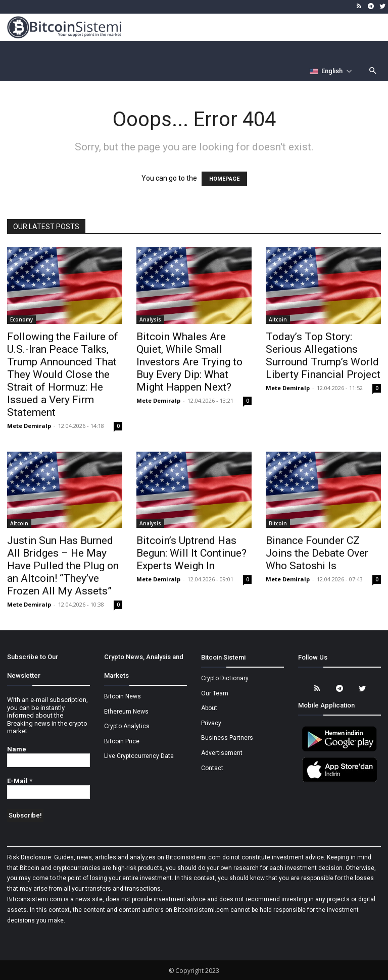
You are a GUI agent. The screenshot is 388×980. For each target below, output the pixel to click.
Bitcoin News (123, 696)
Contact (212, 768)
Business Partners (227, 738)
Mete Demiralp (29, 426)
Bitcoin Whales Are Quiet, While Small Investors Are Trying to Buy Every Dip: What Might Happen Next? (189, 362)
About (209, 708)
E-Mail (20, 781)
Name (17, 749)
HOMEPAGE (224, 179)
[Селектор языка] (331, 71)
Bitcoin (278, 523)
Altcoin (278, 319)
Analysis (150, 319)
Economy (21, 319)
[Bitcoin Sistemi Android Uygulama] (339, 750)
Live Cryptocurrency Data (139, 756)
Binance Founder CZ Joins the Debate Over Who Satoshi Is (317, 553)
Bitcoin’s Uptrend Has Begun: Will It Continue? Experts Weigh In (191, 553)
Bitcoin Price (122, 741)
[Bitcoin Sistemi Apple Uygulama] (339, 781)
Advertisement (222, 753)
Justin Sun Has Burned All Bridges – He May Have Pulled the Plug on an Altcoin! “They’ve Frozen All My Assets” (63, 566)
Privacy (211, 723)
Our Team (215, 693)
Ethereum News (126, 712)
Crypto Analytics (127, 726)
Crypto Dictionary (225, 678)
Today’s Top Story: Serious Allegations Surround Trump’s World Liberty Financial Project (323, 356)
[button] (373, 71)
